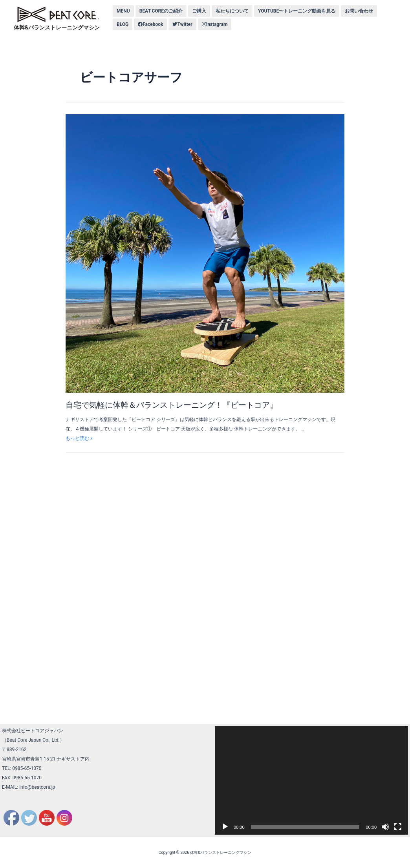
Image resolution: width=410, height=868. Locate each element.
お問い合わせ (359, 11)
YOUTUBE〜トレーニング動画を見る (297, 11)
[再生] (225, 827)
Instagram (215, 24)
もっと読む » (79, 438)
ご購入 (199, 11)
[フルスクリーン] (398, 827)
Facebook (150, 24)
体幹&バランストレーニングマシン (57, 27)
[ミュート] (385, 827)
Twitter (182, 24)
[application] (311, 780)
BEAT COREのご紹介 (161, 11)
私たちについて (232, 11)
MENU (123, 11)
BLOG (123, 24)
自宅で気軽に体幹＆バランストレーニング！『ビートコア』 (172, 405)
